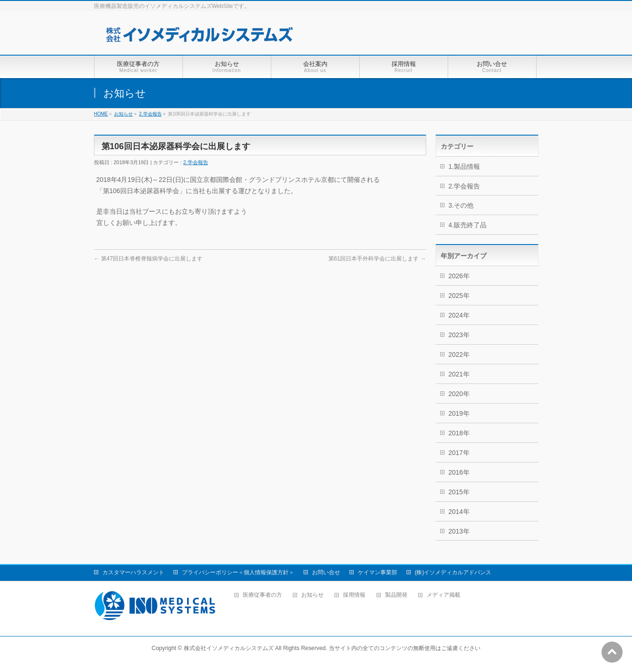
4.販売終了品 (468, 225)
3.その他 (461, 205)
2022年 (459, 354)
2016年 (459, 472)
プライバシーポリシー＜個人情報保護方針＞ (238, 572)
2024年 (459, 315)
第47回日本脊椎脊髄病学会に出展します (149, 259)
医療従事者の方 (262, 595)
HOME (101, 114)
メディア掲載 (443, 595)
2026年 (459, 276)
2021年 (459, 374)
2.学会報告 (150, 114)
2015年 (459, 492)
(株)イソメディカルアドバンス (453, 572)
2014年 (459, 512)
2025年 (459, 296)
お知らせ (123, 114)
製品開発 (396, 595)
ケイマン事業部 (378, 572)
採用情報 (354, 595)
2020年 (459, 394)
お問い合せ (326, 572)
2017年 (459, 453)
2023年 (459, 335)
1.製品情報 (465, 166)
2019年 (459, 413)
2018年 (459, 433)
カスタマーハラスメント (133, 572)
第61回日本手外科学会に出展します (377, 259)
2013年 (459, 531)
